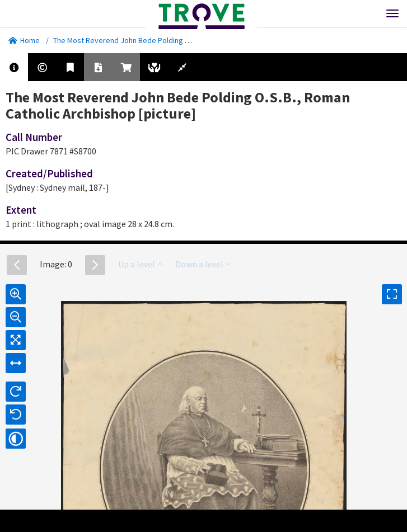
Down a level (203, 264)
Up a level (140, 264)
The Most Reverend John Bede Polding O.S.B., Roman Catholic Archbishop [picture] (191, 40)
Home (24, 40)
